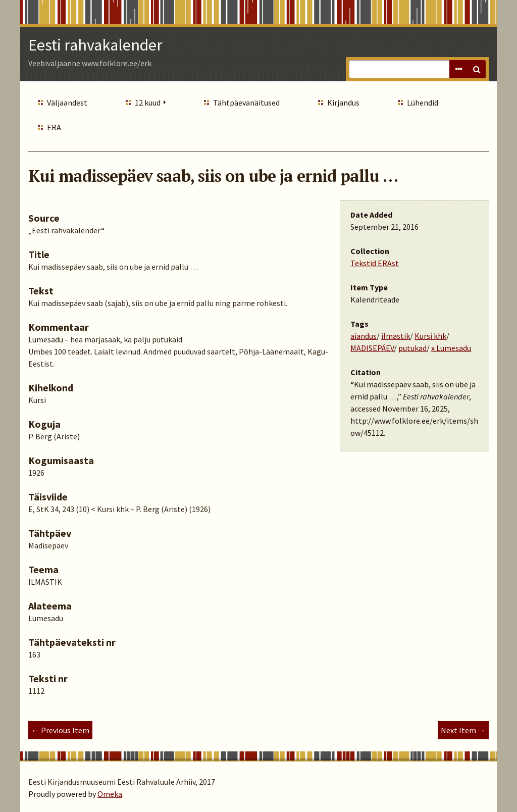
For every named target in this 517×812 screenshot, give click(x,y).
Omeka (110, 794)
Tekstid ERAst (375, 263)
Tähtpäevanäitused (246, 103)
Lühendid (423, 103)
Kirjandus (343, 103)
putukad (412, 348)
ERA (54, 127)
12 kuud (148, 103)
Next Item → (463, 730)
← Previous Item (60, 730)
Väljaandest (67, 103)
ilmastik (396, 336)
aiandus (364, 336)
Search (477, 69)
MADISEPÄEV (372, 348)
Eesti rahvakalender (95, 45)
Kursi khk (430, 336)
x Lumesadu (451, 348)
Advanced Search (458, 69)
